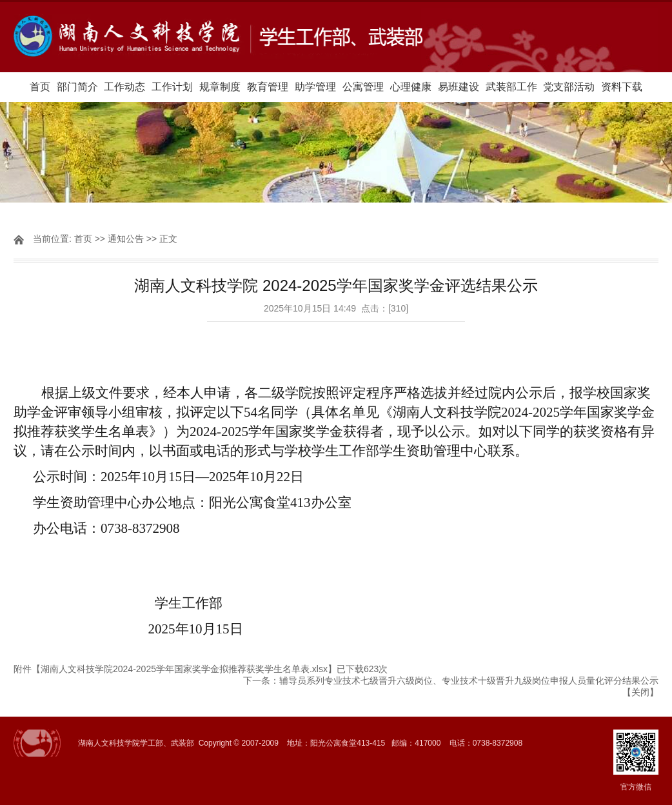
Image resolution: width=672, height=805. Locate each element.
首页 (40, 87)
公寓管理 (363, 87)
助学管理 (315, 87)
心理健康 (411, 87)
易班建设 (459, 87)
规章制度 (220, 87)
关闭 (640, 692)
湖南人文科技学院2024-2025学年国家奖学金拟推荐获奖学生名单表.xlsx (184, 669)
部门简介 (77, 87)
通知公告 (126, 239)
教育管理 (268, 87)
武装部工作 (511, 87)
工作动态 (124, 87)
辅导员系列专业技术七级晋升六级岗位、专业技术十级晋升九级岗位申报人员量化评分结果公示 (469, 681)
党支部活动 (569, 87)
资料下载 (622, 87)
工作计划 (172, 87)
